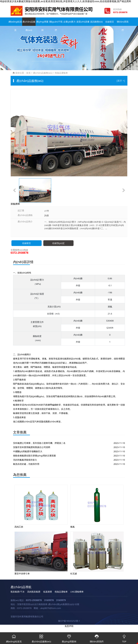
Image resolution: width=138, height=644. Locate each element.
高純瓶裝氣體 (34, 592)
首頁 (28, 73)
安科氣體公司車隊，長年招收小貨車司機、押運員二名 (39, 443)
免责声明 (69, 626)
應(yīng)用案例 (42, 23)
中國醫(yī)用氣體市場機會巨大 (28, 451)
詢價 (47, 215)
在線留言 (109, 22)
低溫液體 (48, 592)
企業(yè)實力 (69, 22)
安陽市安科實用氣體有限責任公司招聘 (32, 447)
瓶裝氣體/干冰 (18, 592)
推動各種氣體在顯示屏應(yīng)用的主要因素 (34, 456)
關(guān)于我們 (56, 23)
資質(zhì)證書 (82, 22)
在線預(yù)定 (58, 243)
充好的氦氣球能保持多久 (25, 460)
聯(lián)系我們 (123, 23)
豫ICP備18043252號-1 (69, 621)
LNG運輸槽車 (77, 592)
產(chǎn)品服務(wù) (29, 23)
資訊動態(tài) (96, 22)
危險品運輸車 (61, 73)
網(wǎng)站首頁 (15, 23)
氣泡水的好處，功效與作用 (26, 464)
